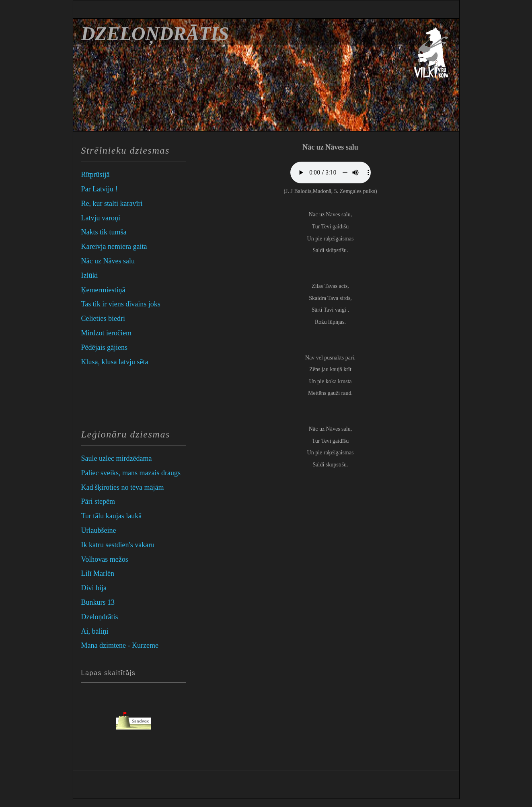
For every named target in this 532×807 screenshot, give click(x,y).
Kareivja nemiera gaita (114, 246)
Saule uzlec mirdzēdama (117, 458)
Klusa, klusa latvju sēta (115, 362)
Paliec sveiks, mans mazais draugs (131, 473)
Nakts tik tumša (104, 232)
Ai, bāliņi (95, 631)
